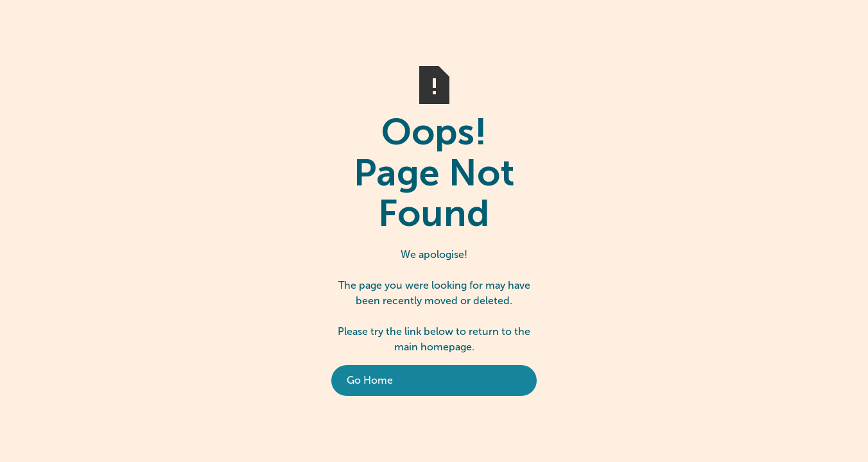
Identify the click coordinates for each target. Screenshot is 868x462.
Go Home (370, 380)
